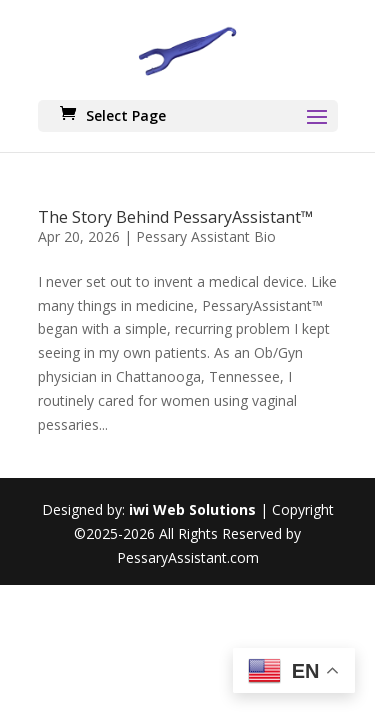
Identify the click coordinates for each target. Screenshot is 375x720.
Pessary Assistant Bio (206, 236)
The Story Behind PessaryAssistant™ (175, 217)
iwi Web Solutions (192, 509)
